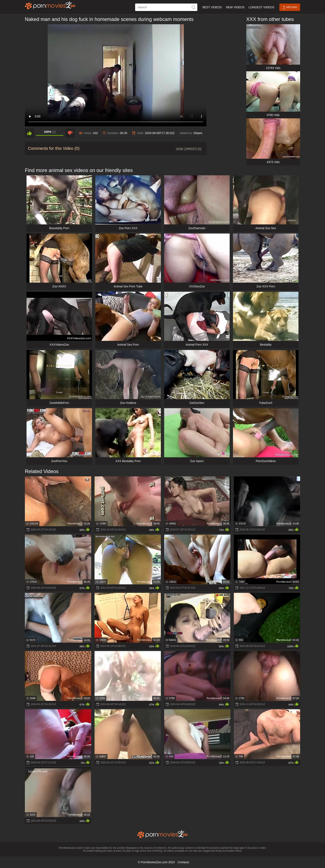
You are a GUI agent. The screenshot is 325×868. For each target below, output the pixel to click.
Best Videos (212, 7)
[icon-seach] (194, 7)
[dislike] (70, 133)
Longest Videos (261, 7)
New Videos (235, 7)
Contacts (183, 862)
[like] (29, 133)
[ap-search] (166, 7)
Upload (290, 7)
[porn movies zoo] (50, 5)
